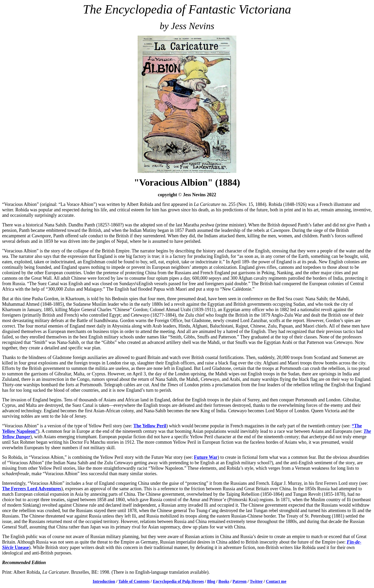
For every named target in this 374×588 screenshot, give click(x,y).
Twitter (256, 581)
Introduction (104, 581)
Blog (211, 581)
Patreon (239, 581)
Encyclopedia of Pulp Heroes (178, 581)
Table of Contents (134, 581)
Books (224, 581)
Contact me (276, 581)
